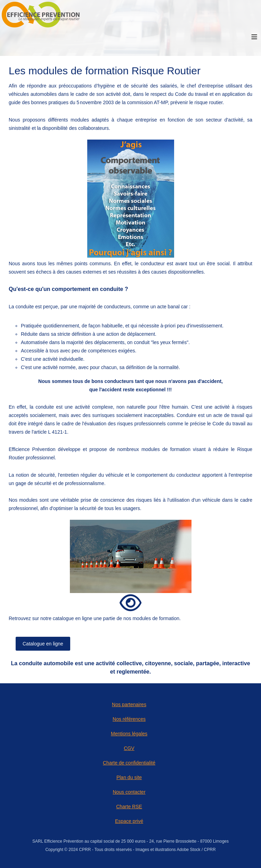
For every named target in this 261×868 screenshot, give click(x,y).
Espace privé (129, 821)
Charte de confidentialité (129, 763)
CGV (129, 748)
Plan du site (129, 777)
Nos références (129, 719)
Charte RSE (129, 807)
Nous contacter (129, 792)
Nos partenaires (129, 704)
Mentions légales (129, 734)
